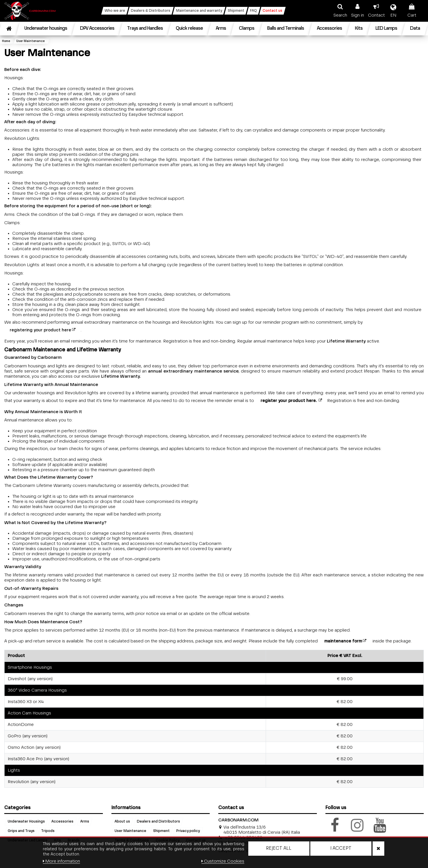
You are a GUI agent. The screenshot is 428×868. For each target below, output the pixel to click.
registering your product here (40, 330)
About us (122, 822)
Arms (85, 822)
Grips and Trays (21, 831)
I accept (341, 849)
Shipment (161, 831)
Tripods (48, 831)
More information (62, 861)
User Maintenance (130, 831)
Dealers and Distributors (158, 822)
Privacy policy (188, 831)
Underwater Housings (26, 822)
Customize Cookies (223, 861)
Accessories (62, 822)
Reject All (279, 849)
